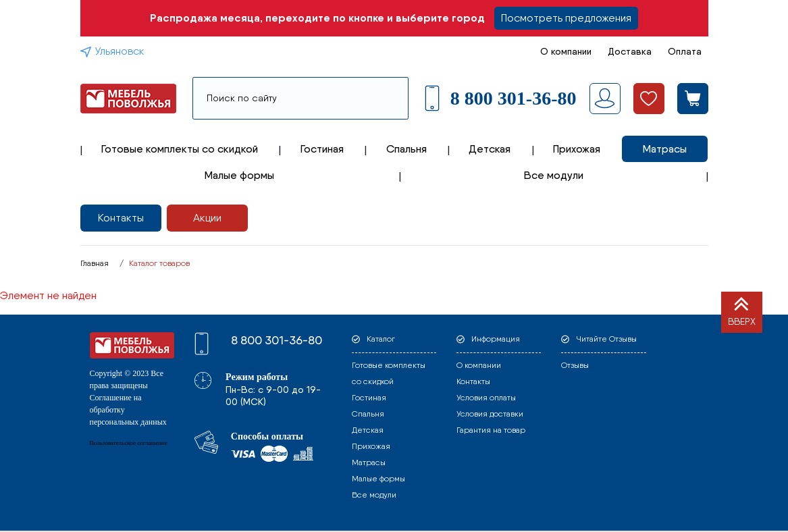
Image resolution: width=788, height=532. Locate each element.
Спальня (406, 149)
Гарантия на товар (491, 430)
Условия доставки (490, 414)
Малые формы (239, 175)
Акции (207, 218)
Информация (496, 339)
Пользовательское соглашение (129, 443)
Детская (490, 149)
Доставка (630, 51)
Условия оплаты (486, 398)
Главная (95, 263)
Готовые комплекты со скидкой (180, 149)
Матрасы (665, 149)
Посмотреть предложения (566, 18)
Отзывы (575, 365)
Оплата (685, 51)
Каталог (381, 339)
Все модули (554, 175)
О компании (566, 51)
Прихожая (577, 149)
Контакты (121, 218)
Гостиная (322, 149)
